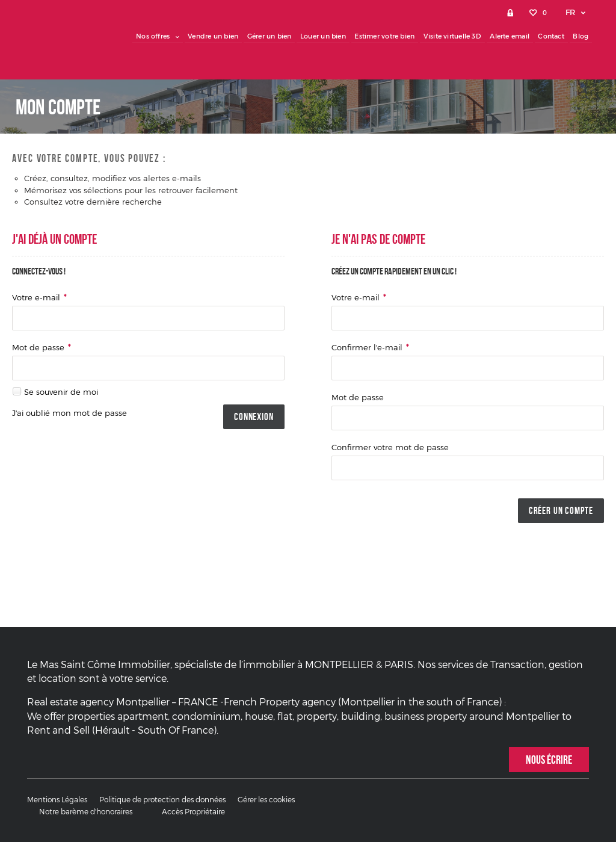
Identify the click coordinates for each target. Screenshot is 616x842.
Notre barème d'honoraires (87, 812)
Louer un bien (328, 36)
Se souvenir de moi (61, 392)
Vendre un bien (220, 36)
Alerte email (512, 36)
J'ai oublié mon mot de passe (69, 413)
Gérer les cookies (266, 800)
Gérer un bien (275, 36)
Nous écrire (549, 760)
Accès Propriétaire (193, 812)
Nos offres (165, 36)
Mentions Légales (57, 800)
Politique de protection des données (162, 800)
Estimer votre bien (389, 36)
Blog (581, 36)
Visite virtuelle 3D (455, 36)
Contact (552, 36)
